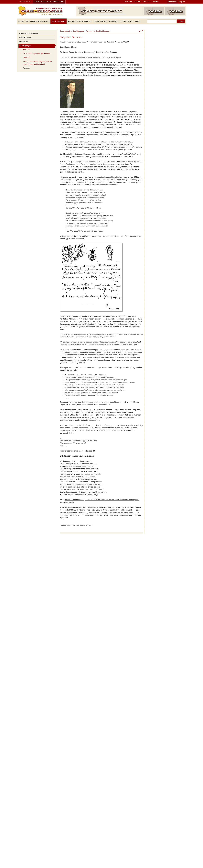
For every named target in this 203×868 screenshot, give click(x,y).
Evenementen (84, 21)
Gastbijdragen (78, 31)
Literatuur (126, 21)
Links (136, 21)
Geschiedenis (59, 21)
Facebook (147, 2)
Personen (26, 68)
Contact (137, 2)
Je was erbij (100, 21)
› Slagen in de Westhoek (29, 33)
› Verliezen (23, 42)
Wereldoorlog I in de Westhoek (49, 2)
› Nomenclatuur (25, 37)
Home (21, 21)
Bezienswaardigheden (38, 21)
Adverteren (128, 2)
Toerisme (26, 58)
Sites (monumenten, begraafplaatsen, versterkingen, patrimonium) (37, 63)
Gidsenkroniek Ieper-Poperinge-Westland (98, 42)
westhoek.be (25, 2)
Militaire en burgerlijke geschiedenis (37, 54)
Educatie (26, 50)
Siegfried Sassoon (103, 31)
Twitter (156, 2)
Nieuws (71, 21)
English (182, 2)
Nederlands (172, 2)
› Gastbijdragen (25, 46)
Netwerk (113, 21)
